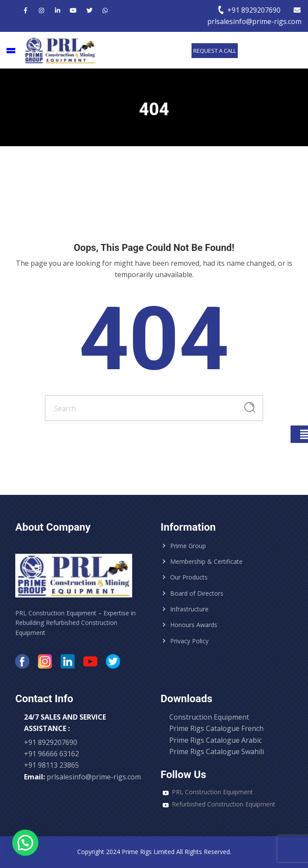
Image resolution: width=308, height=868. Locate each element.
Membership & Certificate (206, 561)
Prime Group (188, 546)
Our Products (189, 577)
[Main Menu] (11, 51)
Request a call (215, 51)
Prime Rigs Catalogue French (216, 728)
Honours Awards (194, 625)
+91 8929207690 (249, 10)
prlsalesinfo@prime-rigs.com (94, 777)
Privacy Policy (189, 641)
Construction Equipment (209, 717)
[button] (25, 843)
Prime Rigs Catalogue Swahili (217, 751)
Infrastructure (189, 609)
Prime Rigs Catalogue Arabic (216, 740)
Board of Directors (197, 593)
